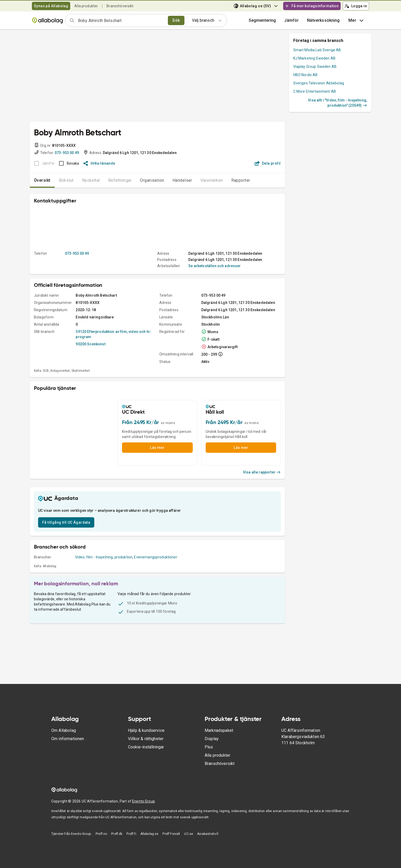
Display (212, 739)
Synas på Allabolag (51, 6)
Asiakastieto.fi (208, 834)
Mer (357, 20)
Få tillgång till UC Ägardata (66, 522)
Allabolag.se (149, 834)
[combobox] (121, 20)
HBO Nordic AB (306, 75)
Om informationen (68, 739)
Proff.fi (131, 834)
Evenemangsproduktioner (156, 557)
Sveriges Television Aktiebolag (319, 83)
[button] (291, 20)
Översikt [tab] (42, 180)
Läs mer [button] (157, 448)
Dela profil (268, 163)
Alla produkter (86, 6)
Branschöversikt (120, 6)
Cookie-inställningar (146, 747)
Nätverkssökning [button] (323, 20)
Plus (209, 747)
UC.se (189, 834)
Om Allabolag (64, 730)
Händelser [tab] (182, 180)
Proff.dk (117, 834)
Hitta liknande (99, 163)
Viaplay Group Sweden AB (315, 67)
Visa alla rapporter (262, 472)
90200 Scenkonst (90, 344)
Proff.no (101, 834)
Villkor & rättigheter (146, 739)
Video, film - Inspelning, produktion (104, 557)
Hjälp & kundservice (146, 730)
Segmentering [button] (262, 20)
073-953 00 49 (67, 153)
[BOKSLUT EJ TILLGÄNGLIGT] (43, 163)
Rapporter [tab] (241, 180)
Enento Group (144, 801)
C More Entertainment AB (315, 91)
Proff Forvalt (171, 834)
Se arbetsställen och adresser (214, 266)
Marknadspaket (219, 730)
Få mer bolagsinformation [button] (312, 6)
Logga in (356, 6)
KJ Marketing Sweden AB (314, 58)
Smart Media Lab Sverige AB (317, 50)
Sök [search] (176, 20)
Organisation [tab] (152, 180)
